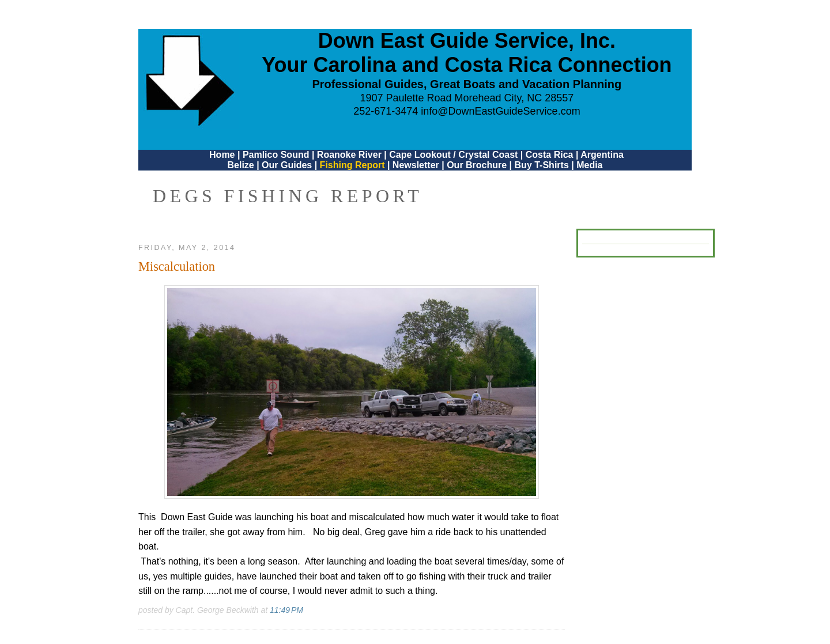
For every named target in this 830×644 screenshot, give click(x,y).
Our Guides (287, 165)
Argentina (602, 155)
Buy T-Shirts (542, 165)
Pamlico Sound (276, 155)
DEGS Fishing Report (288, 196)
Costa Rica (550, 155)
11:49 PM (286, 610)
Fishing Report (354, 165)
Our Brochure (477, 165)
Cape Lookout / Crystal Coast (453, 155)
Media (589, 165)
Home (222, 155)
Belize (240, 165)
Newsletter (416, 165)
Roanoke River (349, 155)
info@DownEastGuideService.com (500, 111)
